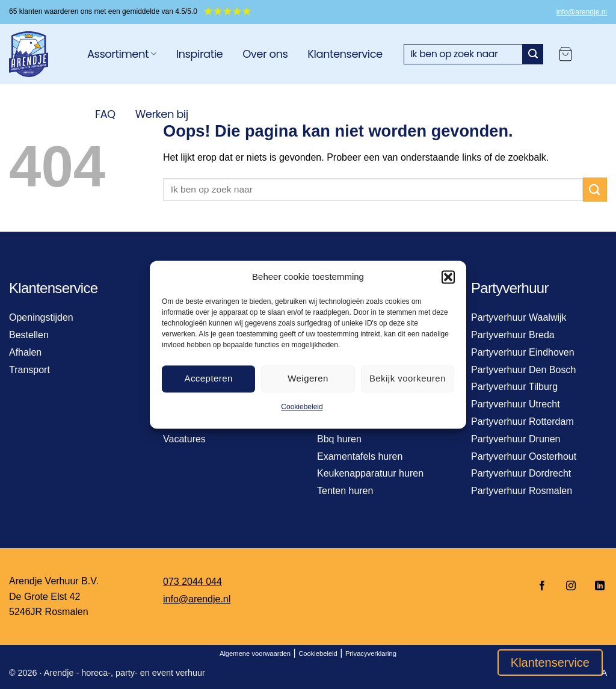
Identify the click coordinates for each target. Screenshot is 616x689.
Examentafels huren (360, 456)
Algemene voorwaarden (255, 653)
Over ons (265, 54)
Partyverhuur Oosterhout (524, 456)
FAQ (105, 114)
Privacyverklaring (371, 653)
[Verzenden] (533, 54)
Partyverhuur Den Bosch (523, 370)
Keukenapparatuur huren (370, 473)
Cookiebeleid (302, 407)
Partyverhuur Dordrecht (521, 473)
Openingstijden (41, 317)
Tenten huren (345, 491)
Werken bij (162, 114)
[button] (448, 277)
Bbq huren (339, 439)
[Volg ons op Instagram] (571, 586)
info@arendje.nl (582, 12)
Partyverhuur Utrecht (516, 404)
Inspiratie (200, 54)
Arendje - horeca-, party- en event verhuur (125, 673)
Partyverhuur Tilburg (514, 387)
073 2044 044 (192, 582)
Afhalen (25, 352)
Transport (29, 370)
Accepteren (208, 378)
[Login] (596, 54)
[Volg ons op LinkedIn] (596, 586)
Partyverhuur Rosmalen (522, 491)
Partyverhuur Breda (513, 335)
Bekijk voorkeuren (408, 378)
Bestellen (29, 335)
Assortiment (122, 54)
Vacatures (184, 439)
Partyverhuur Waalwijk (519, 317)
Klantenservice (345, 54)
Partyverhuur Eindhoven (523, 352)
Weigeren (308, 378)
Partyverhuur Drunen (516, 439)
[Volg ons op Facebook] (542, 586)
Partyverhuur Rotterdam (522, 422)
